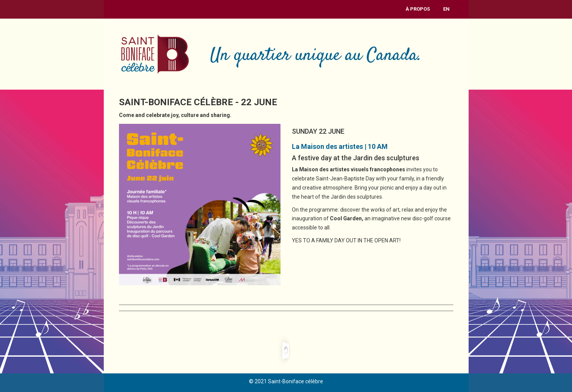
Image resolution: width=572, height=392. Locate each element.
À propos (418, 9)
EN (446, 9)
